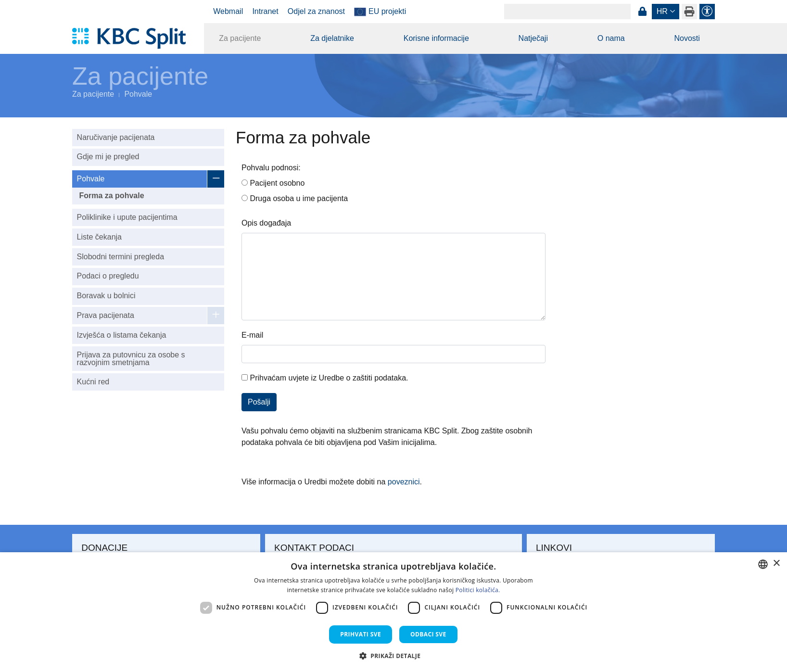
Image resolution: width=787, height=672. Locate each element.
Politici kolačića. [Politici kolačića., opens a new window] (478, 590)
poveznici (404, 482)
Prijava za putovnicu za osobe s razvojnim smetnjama (131, 359)
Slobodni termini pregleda (121, 257)
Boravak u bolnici (106, 296)
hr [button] (662, 11)
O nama (611, 38)
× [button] (776, 564)
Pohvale (138, 94)
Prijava (642, 12)
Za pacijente (240, 38)
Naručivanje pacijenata (116, 137)
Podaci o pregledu (108, 276)
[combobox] (763, 564)
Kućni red (93, 382)
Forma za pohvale (111, 196)
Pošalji (259, 402)
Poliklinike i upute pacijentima (127, 217)
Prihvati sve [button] (361, 634)
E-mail (252, 335)
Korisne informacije (436, 38)
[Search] (567, 12)
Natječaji (533, 38)
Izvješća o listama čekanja (122, 335)
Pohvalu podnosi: (271, 168)
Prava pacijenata (106, 315)
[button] (394, 656)
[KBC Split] (133, 38)
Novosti (687, 38)
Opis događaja (266, 223)
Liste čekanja (99, 237)
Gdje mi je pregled (108, 157)
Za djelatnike (332, 38)
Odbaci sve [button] (428, 634)
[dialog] (393, 612)
